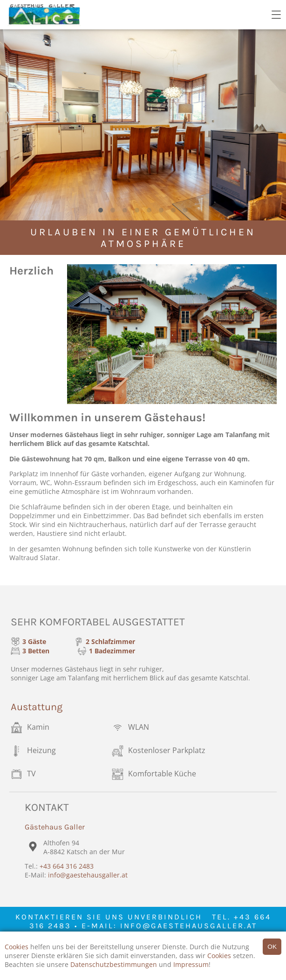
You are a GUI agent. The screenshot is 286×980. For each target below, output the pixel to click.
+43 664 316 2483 (67, 866)
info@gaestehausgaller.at (88, 875)
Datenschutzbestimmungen (114, 964)
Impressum (191, 964)
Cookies (17, 947)
